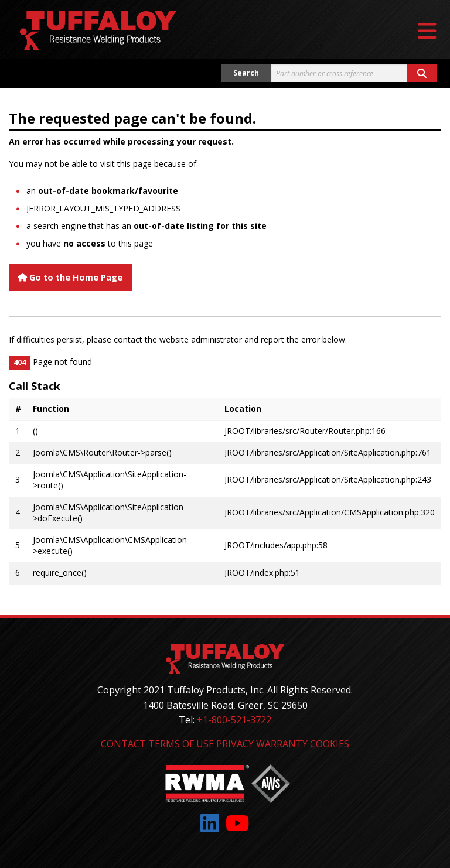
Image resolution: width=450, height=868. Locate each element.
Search (246, 73)
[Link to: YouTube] (238, 823)
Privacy (235, 744)
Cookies (330, 744)
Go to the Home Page (70, 277)
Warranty (282, 744)
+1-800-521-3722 (234, 720)
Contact (123, 744)
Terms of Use (181, 744)
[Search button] (422, 73)
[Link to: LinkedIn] (210, 823)
